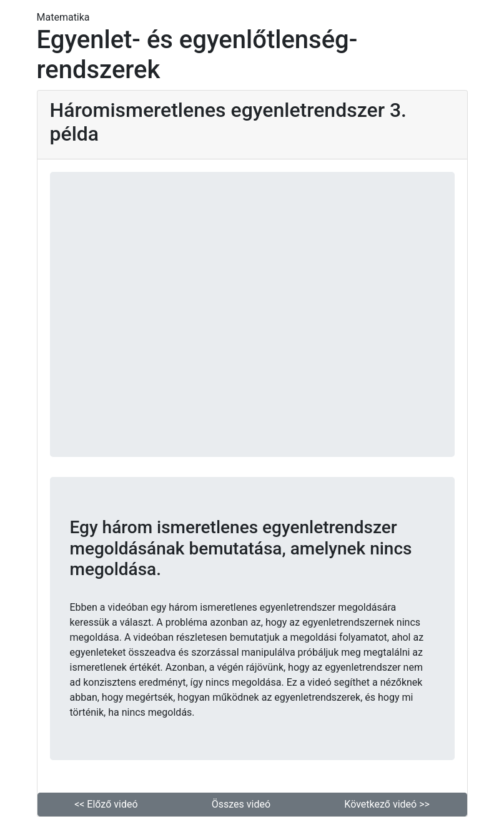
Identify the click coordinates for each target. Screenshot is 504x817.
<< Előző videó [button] (106, 804)
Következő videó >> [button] (387, 804)
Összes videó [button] (241, 804)
